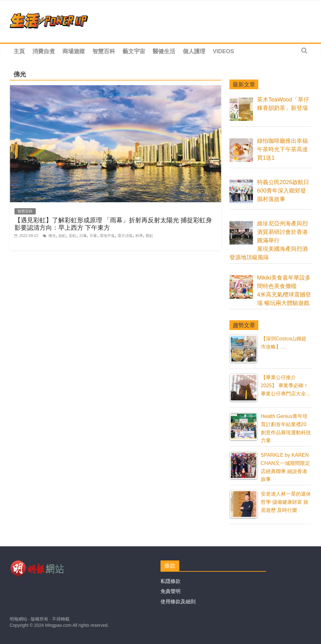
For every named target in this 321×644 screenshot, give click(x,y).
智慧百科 (104, 51)
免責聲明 (171, 591)
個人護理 (194, 51)
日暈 (83, 236)
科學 (139, 236)
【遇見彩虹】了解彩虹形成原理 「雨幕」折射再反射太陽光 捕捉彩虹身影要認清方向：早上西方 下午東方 (113, 224)
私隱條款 (171, 581)
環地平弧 (107, 236)
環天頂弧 (125, 236)
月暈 (93, 236)
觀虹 (150, 236)
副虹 (62, 236)
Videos (224, 51)
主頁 (19, 51)
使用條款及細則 (178, 602)
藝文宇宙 (134, 51)
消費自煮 (44, 51)
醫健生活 (164, 51)
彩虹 (73, 236)
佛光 (52, 236)
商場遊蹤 (74, 51)
